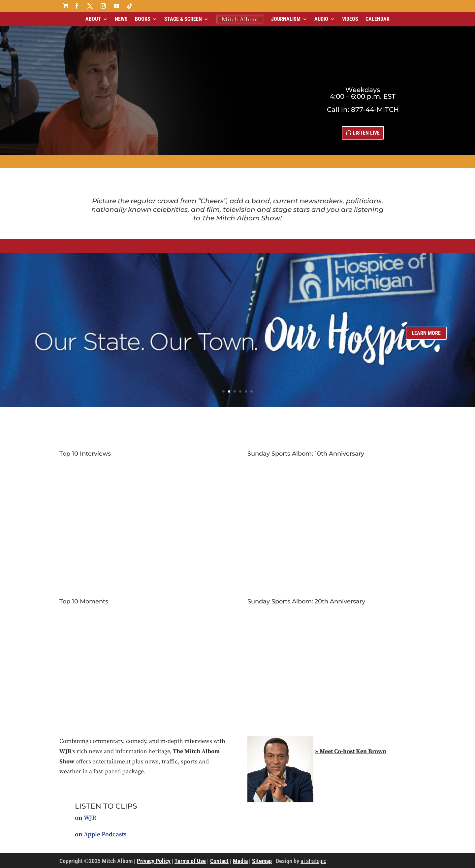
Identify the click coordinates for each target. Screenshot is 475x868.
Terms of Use (190, 861)
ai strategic (313, 861)
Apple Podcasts (105, 835)
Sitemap (262, 861)
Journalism (286, 19)
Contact (219, 861)
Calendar (378, 19)
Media (240, 861)
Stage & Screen (183, 19)
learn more (426, 333)
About (93, 19)
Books (143, 19)
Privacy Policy (154, 861)
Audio (321, 19)
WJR (90, 818)
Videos (350, 19)
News (121, 19)
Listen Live (366, 133)
